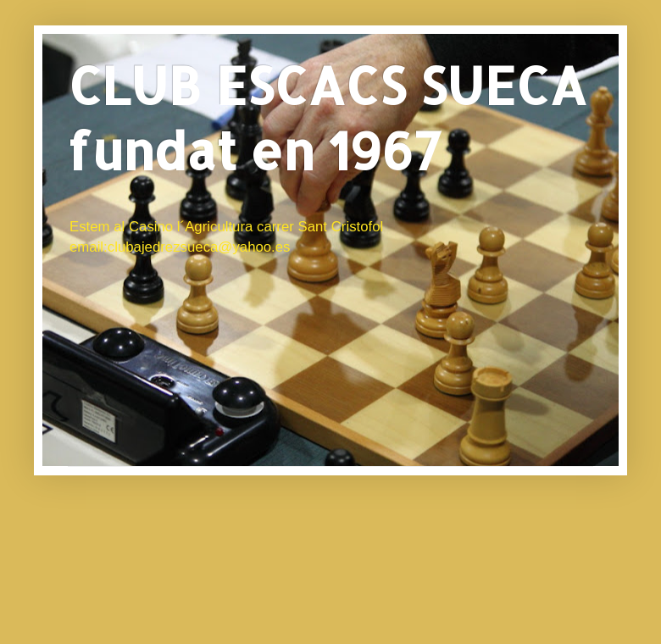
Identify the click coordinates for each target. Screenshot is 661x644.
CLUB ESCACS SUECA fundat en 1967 (327, 118)
